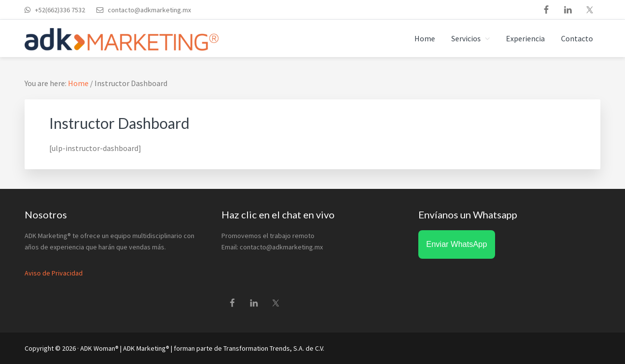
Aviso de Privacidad (54, 273)
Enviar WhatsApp (457, 244)
